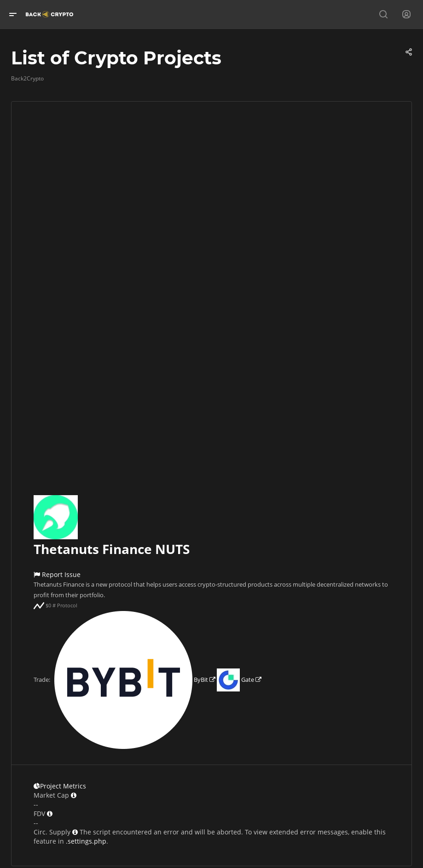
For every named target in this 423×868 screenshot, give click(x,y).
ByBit (135, 680)
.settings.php (86, 841)
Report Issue (57, 574)
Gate (239, 680)
